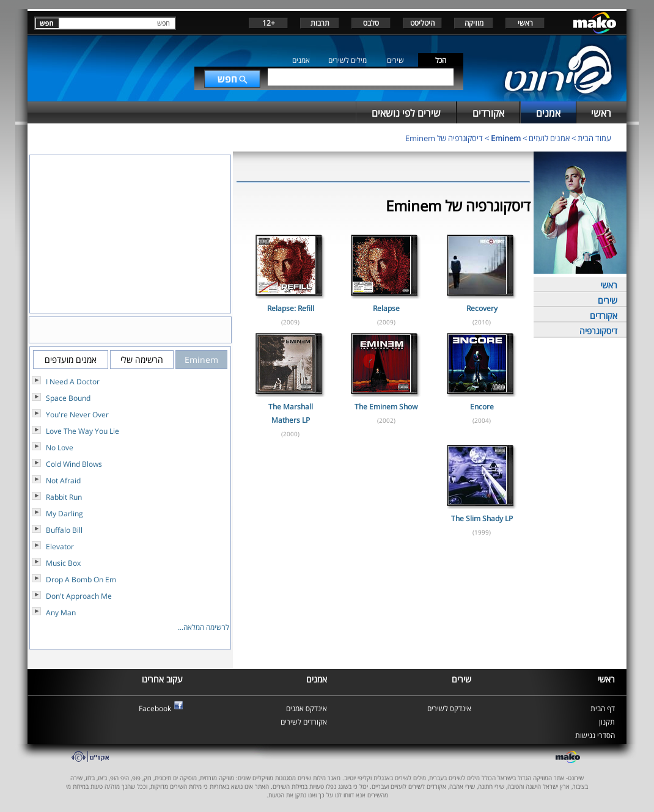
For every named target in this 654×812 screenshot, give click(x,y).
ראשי (525, 23)
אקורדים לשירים (304, 722)
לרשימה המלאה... (204, 627)
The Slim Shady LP (482, 518)
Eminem (506, 138)
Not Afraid (63, 481)
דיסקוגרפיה (598, 331)
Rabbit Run (64, 497)
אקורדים (604, 316)
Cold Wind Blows (74, 464)
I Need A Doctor (73, 382)
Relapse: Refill (291, 308)
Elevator (60, 547)
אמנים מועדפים (71, 360)
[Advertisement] (383, 582)
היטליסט (422, 23)
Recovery (482, 308)
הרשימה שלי (142, 360)
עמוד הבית (594, 138)
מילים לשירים (347, 60)
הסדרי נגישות (595, 735)
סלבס (371, 23)
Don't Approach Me (79, 596)
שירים (395, 60)
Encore (482, 407)
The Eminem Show (386, 407)
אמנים (301, 60)
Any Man (61, 613)
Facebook (155, 708)
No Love (60, 448)
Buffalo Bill (64, 530)
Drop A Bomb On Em (81, 580)
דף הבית (603, 708)
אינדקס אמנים (307, 708)
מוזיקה (474, 23)
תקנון (607, 722)
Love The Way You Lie (83, 431)
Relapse (386, 308)
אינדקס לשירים (449, 708)
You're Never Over (77, 415)
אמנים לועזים (549, 138)
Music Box (63, 563)
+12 (269, 23)
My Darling (64, 514)
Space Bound (68, 398)
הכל (441, 60)
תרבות (320, 23)
